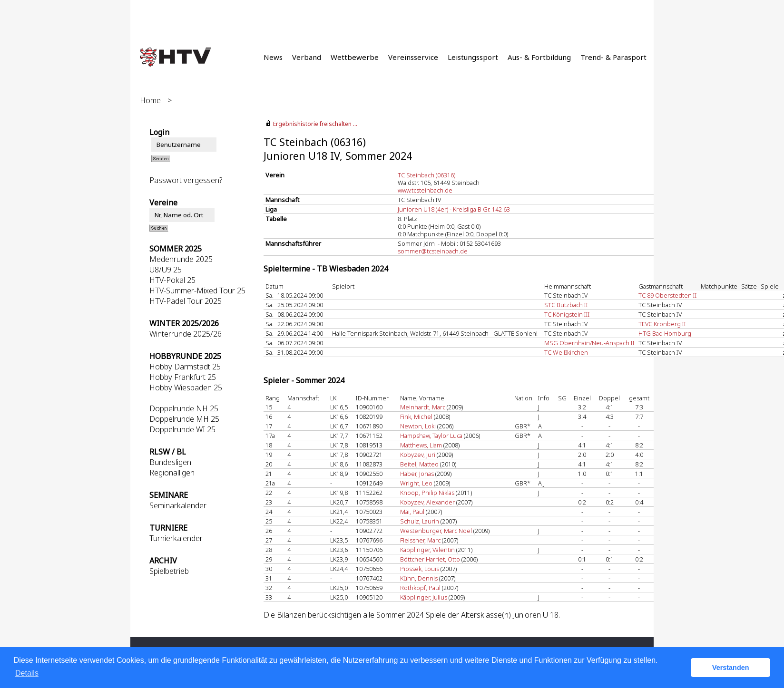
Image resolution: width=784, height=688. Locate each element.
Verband (307, 57)
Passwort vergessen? (186, 180)
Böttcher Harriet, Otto (430, 559)
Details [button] (27, 673)
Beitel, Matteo (419, 464)
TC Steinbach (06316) (426, 175)
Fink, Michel (416, 417)
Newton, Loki (418, 426)
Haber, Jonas (417, 474)
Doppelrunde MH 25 (184, 419)
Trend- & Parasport (613, 57)
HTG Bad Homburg (665, 333)
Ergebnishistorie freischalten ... (315, 124)
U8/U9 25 (166, 270)
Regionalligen (172, 473)
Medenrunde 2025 (181, 259)
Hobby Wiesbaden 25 (186, 388)
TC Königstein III (567, 314)
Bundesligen (170, 462)
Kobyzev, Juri (418, 455)
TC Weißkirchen (566, 352)
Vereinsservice (413, 57)
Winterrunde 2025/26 (186, 334)
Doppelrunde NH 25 (184, 408)
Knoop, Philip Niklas (427, 493)
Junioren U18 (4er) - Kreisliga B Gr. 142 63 (454, 209)
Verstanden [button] (731, 668)
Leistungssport (473, 57)
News (273, 57)
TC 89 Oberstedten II (668, 295)
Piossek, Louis (420, 569)
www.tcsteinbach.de (425, 190)
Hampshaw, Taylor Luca (431, 436)
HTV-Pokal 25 (172, 280)
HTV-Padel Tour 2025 (186, 301)
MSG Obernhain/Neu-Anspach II (589, 343)
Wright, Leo (416, 483)
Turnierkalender (176, 538)
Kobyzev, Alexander (427, 502)
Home (150, 100)
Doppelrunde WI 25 (182, 429)
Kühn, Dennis (419, 578)
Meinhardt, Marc (423, 407)
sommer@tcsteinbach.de (433, 251)
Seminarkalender (178, 505)
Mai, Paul (412, 512)
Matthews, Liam (421, 445)
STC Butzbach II (566, 305)
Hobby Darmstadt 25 (185, 367)
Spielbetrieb (169, 571)
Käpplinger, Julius (424, 597)
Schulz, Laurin (420, 521)
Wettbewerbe (355, 57)
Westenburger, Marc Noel (436, 531)
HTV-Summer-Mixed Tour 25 (197, 291)
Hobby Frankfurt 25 (183, 377)
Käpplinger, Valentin (427, 550)
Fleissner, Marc (420, 540)
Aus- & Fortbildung (539, 57)
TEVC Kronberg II (662, 324)
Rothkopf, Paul (420, 588)
